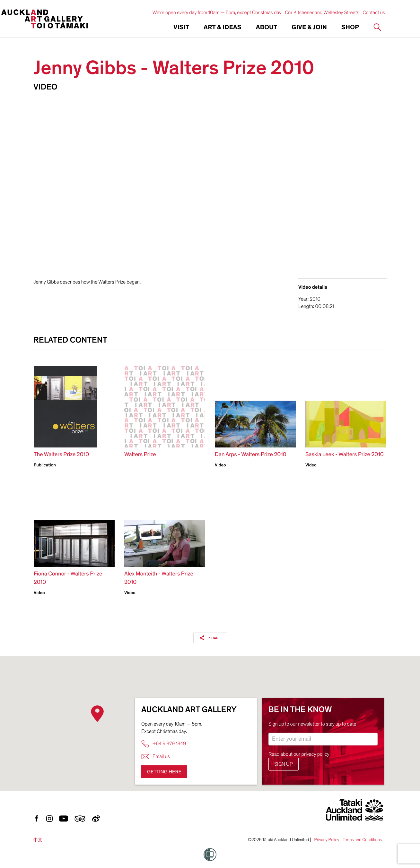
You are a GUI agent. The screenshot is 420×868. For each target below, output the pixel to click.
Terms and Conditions (362, 840)
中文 (38, 840)
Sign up (284, 764)
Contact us (374, 13)
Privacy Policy (327, 840)
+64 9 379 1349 (164, 744)
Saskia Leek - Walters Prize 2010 (345, 455)
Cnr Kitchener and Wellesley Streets (322, 13)
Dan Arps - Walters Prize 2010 (251, 455)
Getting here (164, 772)
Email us (156, 757)
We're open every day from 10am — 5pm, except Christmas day (217, 13)
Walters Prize (140, 455)
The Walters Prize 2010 (61, 455)
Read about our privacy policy (299, 754)
